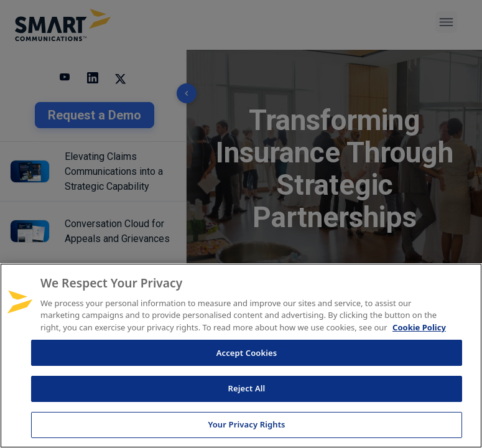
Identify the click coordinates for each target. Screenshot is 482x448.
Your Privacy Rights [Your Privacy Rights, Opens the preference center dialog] (246, 424)
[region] (241, 356)
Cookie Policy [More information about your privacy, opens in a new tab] (419, 327)
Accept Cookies (247, 353)
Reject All (247, 388)
